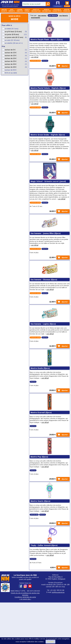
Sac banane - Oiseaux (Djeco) (44, 299)
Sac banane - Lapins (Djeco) (44, 347)
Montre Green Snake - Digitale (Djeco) (48, 142)
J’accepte (51, 642)
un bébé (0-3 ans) (12, 29)
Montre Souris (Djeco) (41, 537)
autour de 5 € (10, 50)
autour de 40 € (11, 67)
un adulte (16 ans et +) (14, 43)
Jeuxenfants (12, 10)
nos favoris (53, 15)
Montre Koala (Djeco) (41, 394)
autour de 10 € (11, 53)
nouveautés (47, 17)
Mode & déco (14, 16)
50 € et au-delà (11, 73)
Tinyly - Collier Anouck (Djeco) (45, 584)
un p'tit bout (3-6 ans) (13, 32)
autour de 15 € (11, 55)
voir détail (52, 59)
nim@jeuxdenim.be (58, 634)
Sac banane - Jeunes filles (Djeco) (46, 250)
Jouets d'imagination (36, 10)
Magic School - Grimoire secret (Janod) (49, 192)
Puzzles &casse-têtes (57, 10)
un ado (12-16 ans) (12, 40)
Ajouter (64, 69)
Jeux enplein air (67, 10)
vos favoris (35, 17)
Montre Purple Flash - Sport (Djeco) (47, 40)
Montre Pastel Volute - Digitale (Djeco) (49, 92)
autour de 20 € (11, 58)
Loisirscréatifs (20, 10)
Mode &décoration (46, 10)
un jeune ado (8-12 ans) (14, 37)
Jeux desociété (4, 10)
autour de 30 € (11, 64)
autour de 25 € (11, 61)
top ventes (42, 15)
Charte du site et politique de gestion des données (25, 635)
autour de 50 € (11, 70)
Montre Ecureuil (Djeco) (42, 442)
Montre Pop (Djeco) (40, 489)
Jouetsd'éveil (27, 10)
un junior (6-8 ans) (12, 34)
